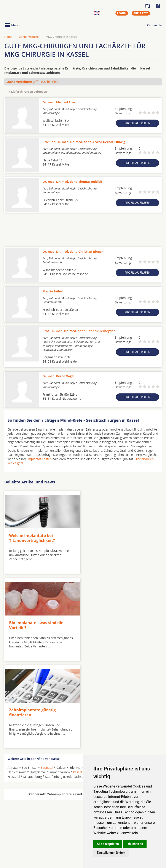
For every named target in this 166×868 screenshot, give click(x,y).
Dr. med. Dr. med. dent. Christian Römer (73, 252)
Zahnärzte (154, 25)
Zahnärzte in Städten (63, 838)
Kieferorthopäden (20, 848)
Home (8, 37)
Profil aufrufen (138, 123)
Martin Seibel (53, 291)
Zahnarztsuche (29, 37)
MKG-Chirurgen (19, 843)
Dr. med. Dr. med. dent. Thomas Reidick (72, 182)
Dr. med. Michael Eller (59, 102)
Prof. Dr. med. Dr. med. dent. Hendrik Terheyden (79, 331)
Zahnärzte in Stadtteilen (57, 845)
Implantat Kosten (40, 459)
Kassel (77, 683)
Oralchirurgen (18, 838)
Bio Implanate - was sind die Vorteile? (114, 537)
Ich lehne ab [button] (135, 844)
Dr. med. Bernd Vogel (58, 376)
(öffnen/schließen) (33, 82)
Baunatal (47, 678)
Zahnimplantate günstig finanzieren (32, 623)
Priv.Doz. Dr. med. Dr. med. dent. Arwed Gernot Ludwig (84, 142)
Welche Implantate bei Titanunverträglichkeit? (32, 537)
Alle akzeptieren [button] (108, 844)
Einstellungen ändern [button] (111, 853)
